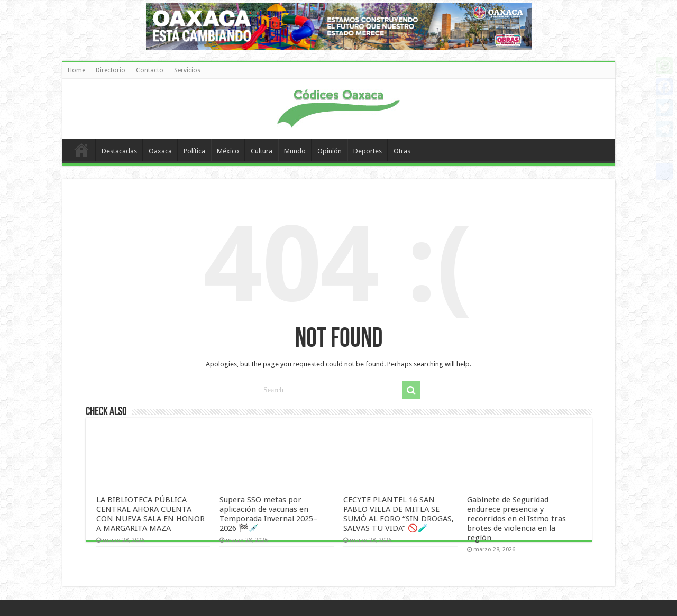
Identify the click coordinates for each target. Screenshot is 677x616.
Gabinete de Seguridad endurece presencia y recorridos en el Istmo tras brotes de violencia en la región (516, 519)
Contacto (150, 70)
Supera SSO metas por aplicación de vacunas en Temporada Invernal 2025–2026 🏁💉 (268, 514)
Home (76, 70)
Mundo (295, 151)
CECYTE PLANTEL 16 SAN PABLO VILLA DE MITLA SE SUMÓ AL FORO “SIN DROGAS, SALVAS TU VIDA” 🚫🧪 (399, 514)
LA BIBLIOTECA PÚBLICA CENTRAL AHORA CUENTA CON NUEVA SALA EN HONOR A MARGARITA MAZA (150, 514)
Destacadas (119, 151)
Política (194, 151)
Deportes (368, 151)
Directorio (111, 70)
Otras (402, 151)
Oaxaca (160, 151)
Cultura (262, 151)
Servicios (187, 70)
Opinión (330, 151)
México (228, 151)
